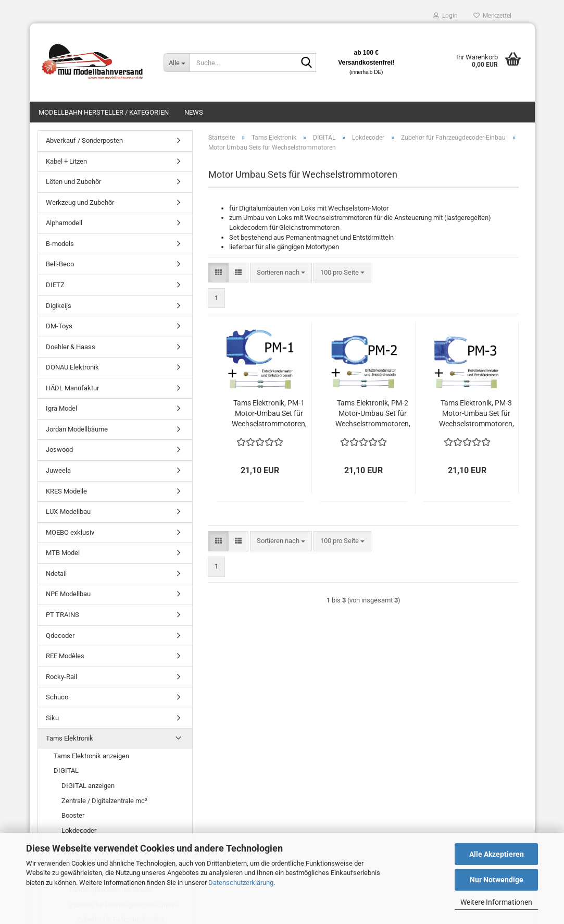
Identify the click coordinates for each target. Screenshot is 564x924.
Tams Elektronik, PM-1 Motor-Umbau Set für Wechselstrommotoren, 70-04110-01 (269, 414)
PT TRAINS (62, 615)
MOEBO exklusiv (70, 532)
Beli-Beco (60, 264)
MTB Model (63, 553)
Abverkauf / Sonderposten (84, 140)
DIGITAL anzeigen (88, 786)
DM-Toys (59, 326)
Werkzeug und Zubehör (80, 202)
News (194, 112)
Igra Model (61, 408)
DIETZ (55, 285)
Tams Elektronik (70, 738)
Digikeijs (59, 306)
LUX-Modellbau (68, 512)
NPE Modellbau (68, 594)
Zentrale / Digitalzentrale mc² (104, 801)
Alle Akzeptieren (497, 854)
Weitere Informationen (496, 902)
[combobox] (281, 273)
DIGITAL (66, 771)
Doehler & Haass (71, 347)
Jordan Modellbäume (77, 429)
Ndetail (56, 574)
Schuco (57, 697)
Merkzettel (492, 16)
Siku (52, 718)
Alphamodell (64, 223)
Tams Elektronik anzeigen (91, 756)
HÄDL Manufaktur (72, 388)
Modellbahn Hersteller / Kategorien (104, 112)
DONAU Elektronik (72, 367)
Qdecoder (60, 636)
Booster (73, 815)
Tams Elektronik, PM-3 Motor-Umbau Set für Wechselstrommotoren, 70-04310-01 (477, 414)
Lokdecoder (79, 830)
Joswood (59, 449)
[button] (218, 273)
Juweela (58, 470)
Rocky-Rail (61, 677)
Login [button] (446, 16)
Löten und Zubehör (73, 182)
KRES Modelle (66, 491)
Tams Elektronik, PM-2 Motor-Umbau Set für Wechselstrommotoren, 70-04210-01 (373, 414)
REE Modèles (65, 656)
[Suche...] (177, 63)
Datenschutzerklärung (241, 883)
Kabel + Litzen (66, 161)
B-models (60, 244)
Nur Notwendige (497, 880)
